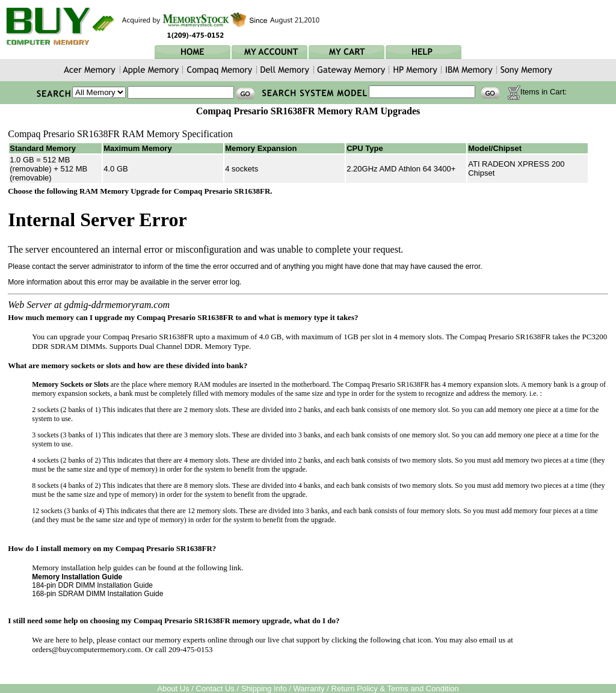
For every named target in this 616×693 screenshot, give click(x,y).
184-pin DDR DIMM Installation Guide (92, 585)
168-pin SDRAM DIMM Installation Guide (97, 594)
